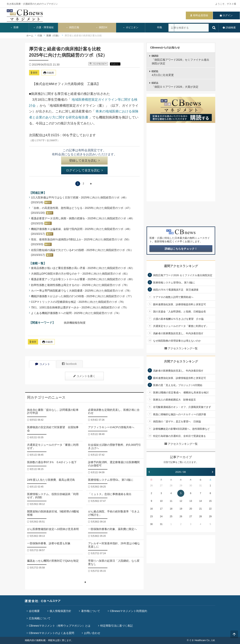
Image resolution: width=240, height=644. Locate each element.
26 (151, 486)
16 (151, 509)
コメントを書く (84, 376)
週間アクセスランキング (181, 266)
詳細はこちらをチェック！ (181, 249)
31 (200, 486)
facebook (69, 364)
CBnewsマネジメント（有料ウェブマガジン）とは (60, 626)
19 (181, 509)
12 (181, 501)
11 (171, 501)
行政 (40, 36)
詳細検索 (231, 28)
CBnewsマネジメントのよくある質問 (51, 633)
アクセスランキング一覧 (181, 348)
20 (191, 509)
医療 (15, 27)
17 (161, 509)
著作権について (91, 611)
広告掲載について (40, 618)
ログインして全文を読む (84, 170)
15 (210, 501)
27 (161, 486)
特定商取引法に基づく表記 (117, 626)
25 (171, 516)
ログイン (228, 15)
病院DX (102, 27)
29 (181, 486)
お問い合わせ (92, 633)
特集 (160, 27)
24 (161, 516)
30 (191, 486)
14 (200, 501)
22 (210, 509)
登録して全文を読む (84, 160)
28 (171, 486)
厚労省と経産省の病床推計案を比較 (83, 36)
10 (161, 501)
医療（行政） (53, 36)
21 (200, 509)
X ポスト (115, 64)
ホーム (30, 36)
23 (151, 516)
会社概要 (34, 611)
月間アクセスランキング (181, 361)
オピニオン (131, 27)
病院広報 (73, 27)
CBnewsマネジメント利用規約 (129, 611)
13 (191, 501)
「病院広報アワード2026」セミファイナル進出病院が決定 (180, 60)
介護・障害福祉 (44, 27)
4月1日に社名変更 (163, 73)
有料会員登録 (201, 15)
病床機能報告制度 (75, 323)
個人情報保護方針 (60, 611)
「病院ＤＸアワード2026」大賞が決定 (175, 85)
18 (171, 509)
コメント (43, 364)
